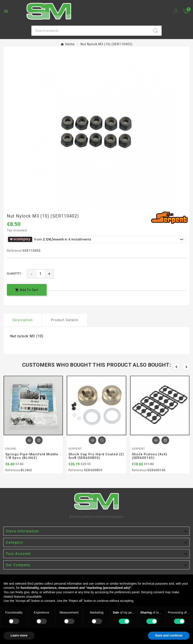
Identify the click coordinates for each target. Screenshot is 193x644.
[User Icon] (176, 11)
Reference (15, 251)
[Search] (91, 31)
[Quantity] (40, 274)
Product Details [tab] (64, 320)
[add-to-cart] (27, 290)
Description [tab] (23, 320)
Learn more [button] (19, 635)
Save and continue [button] (169, 635)
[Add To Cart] (39, 440)
